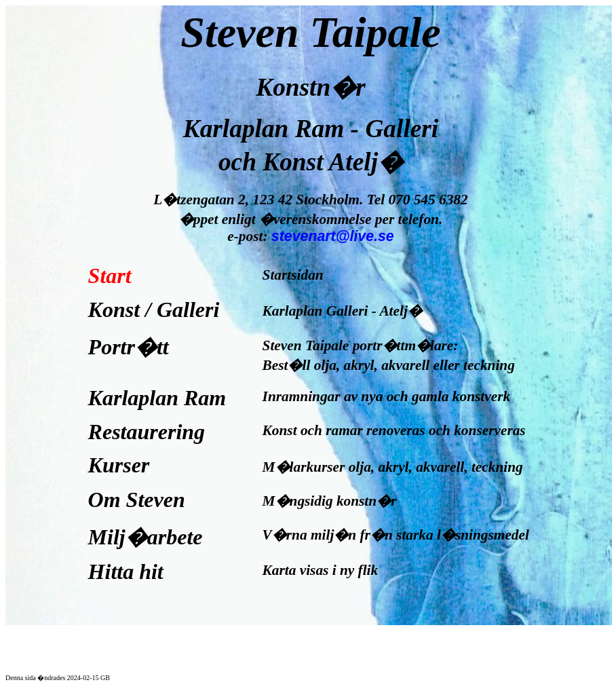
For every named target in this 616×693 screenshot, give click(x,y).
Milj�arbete (146, 537)
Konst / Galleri (154, 310)
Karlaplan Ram (157, 398)
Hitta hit (131, 572)
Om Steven (137, 500)
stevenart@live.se (333, 236)
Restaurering (147, 432)
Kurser (119, 465)
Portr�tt (129, 347)
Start (110, 276)
